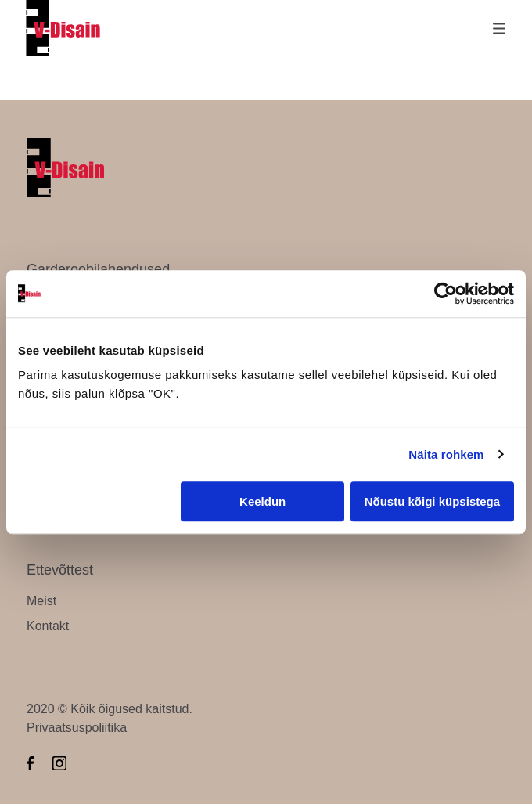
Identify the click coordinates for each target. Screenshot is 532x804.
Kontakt (48, 626)
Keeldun (262, 501)
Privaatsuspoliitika (77, 728)
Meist (41, 601)
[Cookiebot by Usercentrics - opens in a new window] (446, 294)
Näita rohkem (446, 454)
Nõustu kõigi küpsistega (432, 501)
